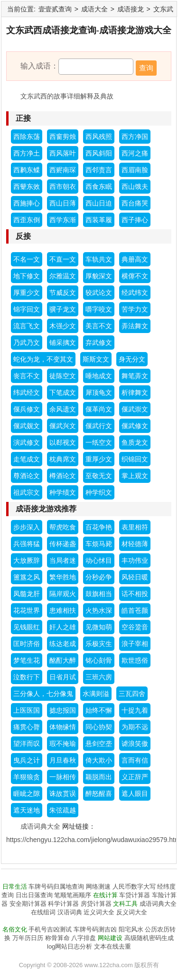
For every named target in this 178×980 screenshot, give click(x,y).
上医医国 (27, 710)
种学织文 (99, 492)
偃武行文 (99, 426)
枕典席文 (63, 459)
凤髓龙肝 (27, 594)
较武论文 (99, 293)
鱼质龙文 (135, 442)
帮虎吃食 (63, 527)
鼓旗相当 (99, 594)
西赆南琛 (63, 170)
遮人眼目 (135, 794)
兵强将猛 (27, 544)
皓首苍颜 (135, 610)
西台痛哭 (135, 203)
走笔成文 (27, 459)
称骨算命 (57, 938)
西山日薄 (63, 203)
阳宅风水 (131, 929)
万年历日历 (28, 938)
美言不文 (99, 326)
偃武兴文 (63, 426)
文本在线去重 (112, 946)
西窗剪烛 (63, 137)
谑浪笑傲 (135, 744)
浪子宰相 (135, 644)
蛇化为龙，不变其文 (43, 359)
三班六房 (99, 677)
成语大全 (94, 9)
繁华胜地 (63, 577)
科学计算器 (63, 904)
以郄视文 (63, 442)
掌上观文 (135, 476)
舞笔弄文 (135, 376)
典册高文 (135, 259)
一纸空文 (99, 442)
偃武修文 (135, 426)
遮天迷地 (27, 810)
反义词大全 (132, 912)
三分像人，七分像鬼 (43, 694)
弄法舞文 (135, 326)
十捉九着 (135, 710)
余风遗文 (63, 409)
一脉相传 (63, 777)
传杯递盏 (63, 544)
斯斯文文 (96, 359)
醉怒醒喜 (99, 794)
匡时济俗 (27, 644)
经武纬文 (135, 293)
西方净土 (27, 153)
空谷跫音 (135, 627)
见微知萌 (99, 627)
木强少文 (63, 326)
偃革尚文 (99, 409)
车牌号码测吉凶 (95, 929)
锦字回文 (27, 309)
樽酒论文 (63, 476)
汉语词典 (70, 912)
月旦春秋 (63, 760)
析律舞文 (135, 392)
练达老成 (63, 644)
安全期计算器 (28, 904)
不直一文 (63, 259)
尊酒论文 (27, 476)
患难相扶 (63, 610)
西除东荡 (27, 137)
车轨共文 (99, 259)
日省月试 (63, 677)
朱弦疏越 (63, 810)
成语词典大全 (40, 826)
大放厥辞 (27, 560)
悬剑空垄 (99, 744)
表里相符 (135, 527)
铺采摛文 (63, 343)
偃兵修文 (27, 409)
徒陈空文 (63, 376)
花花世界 (27, 610)
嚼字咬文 (99, 309)
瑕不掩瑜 (63, 744)
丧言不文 (27, 376)
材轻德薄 (135, 544)
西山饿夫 (135, 186)
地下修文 (27, 276)
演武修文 (27, 442)
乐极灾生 (99, 644)
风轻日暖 (135, 577)
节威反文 (63, 293)
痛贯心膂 (27, 727)
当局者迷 (63, 560)
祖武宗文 (27, 492)
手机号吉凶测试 (50, 929)
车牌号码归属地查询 (56, 887)
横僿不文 (135, 276)
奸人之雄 (63, 627)
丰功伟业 (135, 560)
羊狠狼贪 (27, 777)
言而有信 (135, 760)
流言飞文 (27, 326)
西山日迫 (99, 203)
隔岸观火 (63, 594)
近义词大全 (99, 912)
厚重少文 (27, 293)
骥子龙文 (63, 309)
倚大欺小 (99, 760)
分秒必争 (99, 577)
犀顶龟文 (99, 392)
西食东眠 (99, 186)
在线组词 (43, 912)
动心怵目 (99, 560)
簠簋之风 (27, 577)
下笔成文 (63, 392)
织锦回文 (135, 459)
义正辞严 (135, 777)
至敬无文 (99, 476)
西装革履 (99, 220)
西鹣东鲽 (27, 170)
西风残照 (99, 137)
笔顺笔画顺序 (73, 895)
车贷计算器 (135, 895)
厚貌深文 (99, 276)
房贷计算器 (96, 904)
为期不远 (135, 727)
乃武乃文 (27, 343)
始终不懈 (99, 710)
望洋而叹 (27, 744)
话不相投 (135, 594)
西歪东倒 (27, 220)
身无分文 (132, 359)
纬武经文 (27, 392)
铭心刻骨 (99, 660)
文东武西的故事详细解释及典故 (67, 96)
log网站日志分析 (70, 946)
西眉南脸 (135, 170)
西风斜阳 (99, 153)
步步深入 (27, 527)
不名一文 (27, 259)
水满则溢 (96, 694)
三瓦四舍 (132, 694)
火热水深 (99, 610)
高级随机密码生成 (149, 938)
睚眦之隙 (27, 794)
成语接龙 (131, 9)
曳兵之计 (27, 760)
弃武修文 (99, 343)
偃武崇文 (135, 409)
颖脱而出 (99, 777)
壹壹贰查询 (55, 9)
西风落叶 (63, 153)
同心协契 (99, 727)
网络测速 (98, 887)
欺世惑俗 (135, 660)
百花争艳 (99, 527)
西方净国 (135, 137)
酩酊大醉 (63, 660)
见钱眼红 (27, 627)
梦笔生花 (27, 660)
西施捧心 (27, 203)
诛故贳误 (63, 794)
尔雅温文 (63, 276)
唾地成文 (99, 376)
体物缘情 (63, 727)
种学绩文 (63, 492)
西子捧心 (135, 220)
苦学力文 (135, 309)
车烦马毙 (99, 544)
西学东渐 (63, 220)
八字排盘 (84, 938)
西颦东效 (27, 186)
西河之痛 (135, 153)
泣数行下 (27, 677)
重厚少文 (99, 459)
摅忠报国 (63, 710)
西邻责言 (99, 170)
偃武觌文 (27, 426)
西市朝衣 (63, 186)
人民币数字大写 (134, 887)
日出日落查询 (34, 895)
